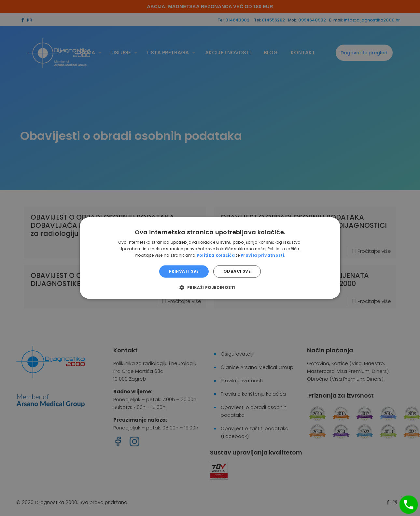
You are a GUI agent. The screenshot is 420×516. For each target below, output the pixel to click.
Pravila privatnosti (262, 255)
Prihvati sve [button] (184, 271)
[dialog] (210, 258)
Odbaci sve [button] (237, 271)
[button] (210, 288)
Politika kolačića (216, 255)
